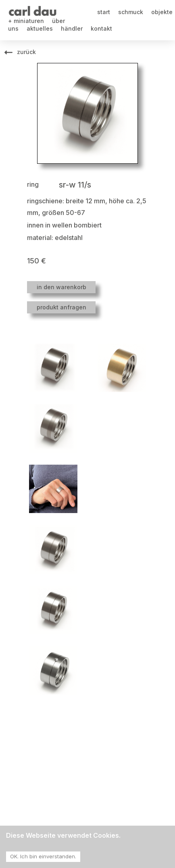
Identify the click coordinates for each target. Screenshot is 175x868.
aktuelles (40, 28)
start (104, 12)
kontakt (101, 28)
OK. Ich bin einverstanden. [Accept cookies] (43, 856)
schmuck (131, 12)
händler (72, 28)
